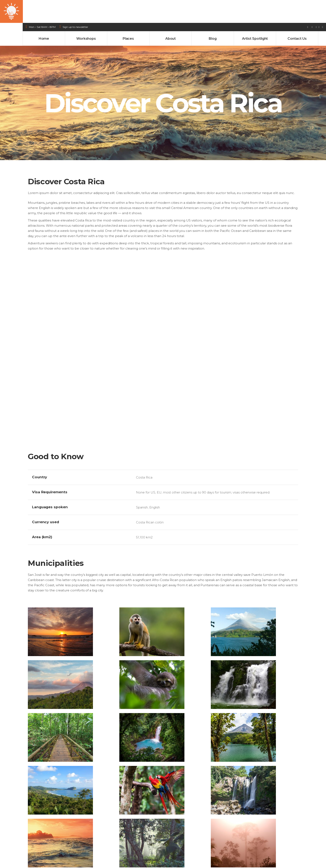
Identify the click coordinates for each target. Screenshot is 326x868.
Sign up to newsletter (76, 4)
